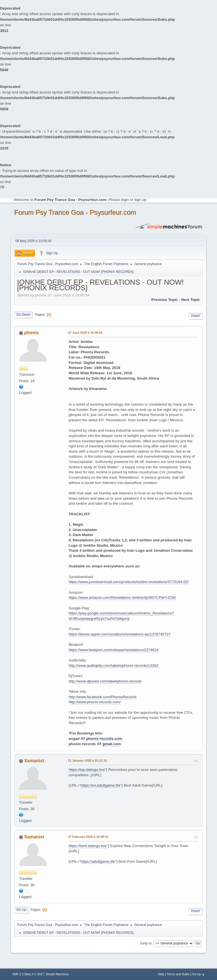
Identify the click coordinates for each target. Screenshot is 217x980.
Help (161, 974)
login (125, 200)
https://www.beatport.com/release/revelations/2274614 (114, 650)
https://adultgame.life (98, 861)
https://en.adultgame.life (101, 785)
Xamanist (34, 761)
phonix (31, 333)
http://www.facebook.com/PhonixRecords (103, 697)
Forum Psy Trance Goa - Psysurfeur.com (75, 212)
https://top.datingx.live (87, 770)
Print (196, 316)
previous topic (165, 300)
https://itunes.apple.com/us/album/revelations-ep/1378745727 (120, 634)
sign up (140, 200)
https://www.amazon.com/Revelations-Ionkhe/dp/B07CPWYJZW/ (122, 597)
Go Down (24, 315)
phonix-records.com (104, 739)
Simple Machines (57, 974)
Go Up (21, 910)
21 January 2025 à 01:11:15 (87, 761)
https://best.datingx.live (88, 846)
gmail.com (112, 744)
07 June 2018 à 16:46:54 (85, 333)
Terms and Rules (178, 974)
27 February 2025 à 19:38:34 (88, 837)
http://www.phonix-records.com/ (95, 702)
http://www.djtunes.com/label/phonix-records (105, 681)
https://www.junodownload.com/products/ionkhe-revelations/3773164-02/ (129, 582)
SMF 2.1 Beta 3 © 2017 (28, 974)
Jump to (146, 943)
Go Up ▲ (198, 974)
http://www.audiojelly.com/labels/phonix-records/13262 (114, 666)
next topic (191, 300)
